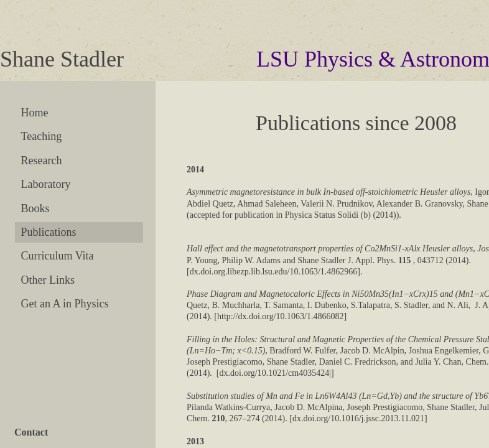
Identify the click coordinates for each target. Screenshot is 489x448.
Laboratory (46, 184)
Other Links (48, 280)
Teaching (42, 136)
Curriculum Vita (58, 256)
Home (35, 113)
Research (42, 161)
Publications (49, 232)
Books (35, 208)
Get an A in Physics (65, 304)
